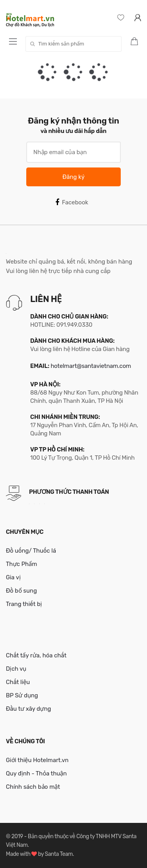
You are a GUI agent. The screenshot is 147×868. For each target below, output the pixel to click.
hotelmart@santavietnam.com (91, 366)
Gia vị (13, 577)
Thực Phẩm (22, 564)
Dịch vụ (16, 669)
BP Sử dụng (22, 695)
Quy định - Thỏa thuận (36, 773)
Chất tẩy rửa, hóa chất (36, 655)
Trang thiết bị (24, 604)
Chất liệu (18, 682)
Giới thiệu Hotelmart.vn (37, 760)
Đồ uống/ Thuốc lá (31, 551)
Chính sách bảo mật (33, 787)
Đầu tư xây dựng (28, 709)
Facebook (72, 202)
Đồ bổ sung (21, 591)
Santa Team (59, 854)
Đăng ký (73, 177)
